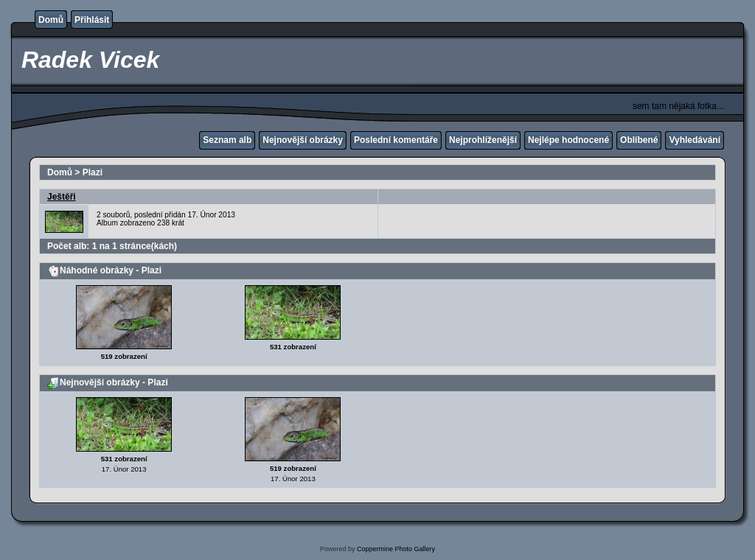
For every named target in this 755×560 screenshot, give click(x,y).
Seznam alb (227, 140)
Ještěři (62, 197)
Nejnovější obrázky (303, 140)
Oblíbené (639, 140)
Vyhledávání (695, 140)
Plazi (93, 172)
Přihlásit (92, 20)
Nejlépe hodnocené (568, 140)
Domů (51, 20)
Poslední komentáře (396, 140)
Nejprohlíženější (483, 140)
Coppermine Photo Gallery (396, 549)
